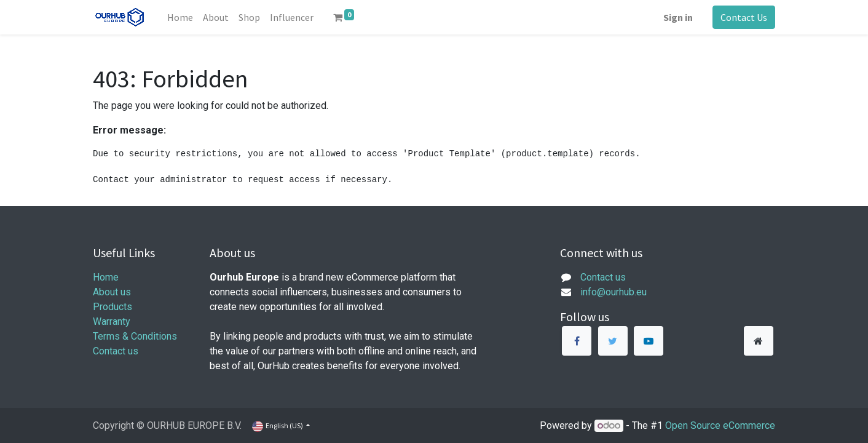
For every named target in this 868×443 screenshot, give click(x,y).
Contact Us (744, 17)
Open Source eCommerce (720, 425)
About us (112, 292)
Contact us (116, 351)
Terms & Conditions (135, 336)
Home (106, 277)
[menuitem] (180, 17)
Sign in (678, 17)
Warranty (112, 321)
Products (112, 307)
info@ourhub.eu (614, 292)
